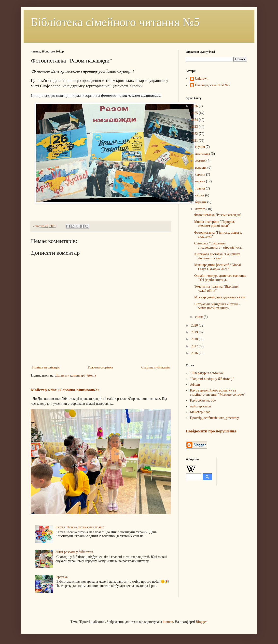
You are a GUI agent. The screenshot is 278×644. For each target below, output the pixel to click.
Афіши (195, 385)
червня (200, 181)
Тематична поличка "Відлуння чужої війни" (216, 289)
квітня (200, 195)
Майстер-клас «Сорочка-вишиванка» (65, 390)
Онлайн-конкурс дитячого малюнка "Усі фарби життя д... (220, 278)
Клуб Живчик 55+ (203, 400)
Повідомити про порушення (211, 431)
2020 (195, 325)
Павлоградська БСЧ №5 (212, 85)
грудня (200, 147)
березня (201, 202)
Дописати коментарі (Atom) (75, 375)
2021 (195, 141)
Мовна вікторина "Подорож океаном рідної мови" (215, 224)
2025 (195, 113)
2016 (195, 353)
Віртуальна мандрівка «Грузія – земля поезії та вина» (217, 306)
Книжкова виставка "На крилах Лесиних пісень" (217, 256)
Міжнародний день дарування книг (220, 297)
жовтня (201, 160)
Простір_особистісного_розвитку (215, 418)
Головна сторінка (100, 367)
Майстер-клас (200, 412)
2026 (195, 106)
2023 (195, 127)
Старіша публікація (155, 367)
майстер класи (201, 406)
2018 (195, 339)
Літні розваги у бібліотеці (74, 552)
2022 (195, 134)
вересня (201, 168)
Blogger (201, 622)
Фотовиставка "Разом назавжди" (218, 215)
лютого (201, 209)
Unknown (202, 79)
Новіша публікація (46, 367)
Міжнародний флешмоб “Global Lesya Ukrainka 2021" (218, 267)
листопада (203, 154)
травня (200, 188)
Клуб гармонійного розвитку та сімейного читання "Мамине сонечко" (218, 392)
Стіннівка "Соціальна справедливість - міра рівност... (219, 245)
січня (199, 317)
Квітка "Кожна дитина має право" (80, 527)
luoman (168, 622)
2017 (195, 346)
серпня (201, 174)
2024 (195, 120)
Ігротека (62, 577)
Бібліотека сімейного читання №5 (115, 22)
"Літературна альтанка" (207, 373)
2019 (195, 332)
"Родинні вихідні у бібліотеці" (212, 379)
